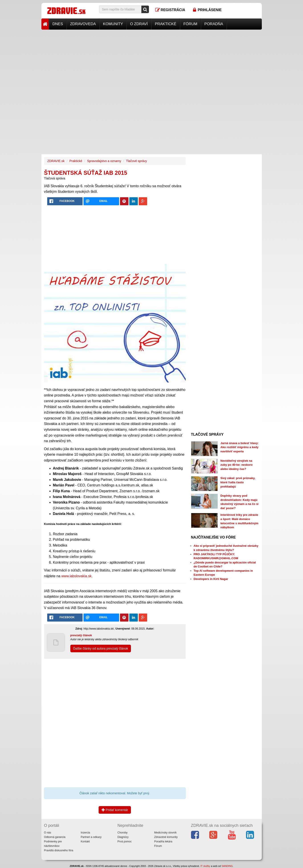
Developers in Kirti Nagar (211, 579)
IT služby (205, 866)
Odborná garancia (55, 837)
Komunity (113, 24)
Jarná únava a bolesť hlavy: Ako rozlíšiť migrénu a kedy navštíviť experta (240, 447)
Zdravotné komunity (166, 837)
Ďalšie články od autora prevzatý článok (101, 648)
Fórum (190, 24)
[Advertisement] (152, 61)
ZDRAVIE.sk (56, 161)
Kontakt (85, 842)
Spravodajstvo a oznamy (104, 161)
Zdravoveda (83, 24)
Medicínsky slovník (166, 833)
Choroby (123, 833)
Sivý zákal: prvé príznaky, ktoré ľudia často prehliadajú (238, 482)
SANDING (227, 866)
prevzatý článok (81, 635)
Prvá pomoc (125, 842)
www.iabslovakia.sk (76, 576)
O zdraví (139, 24)
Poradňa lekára (163, 842)
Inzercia (85, 833)
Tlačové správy (136, 161)
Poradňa (214, 24)
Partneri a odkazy (91, 837)
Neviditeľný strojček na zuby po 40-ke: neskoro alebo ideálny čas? (236, 465)
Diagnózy (123, 837)
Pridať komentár (115, 810)
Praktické (165, 24)
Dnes (58, 24)
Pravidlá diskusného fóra (59, 850)
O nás (48, 833)
